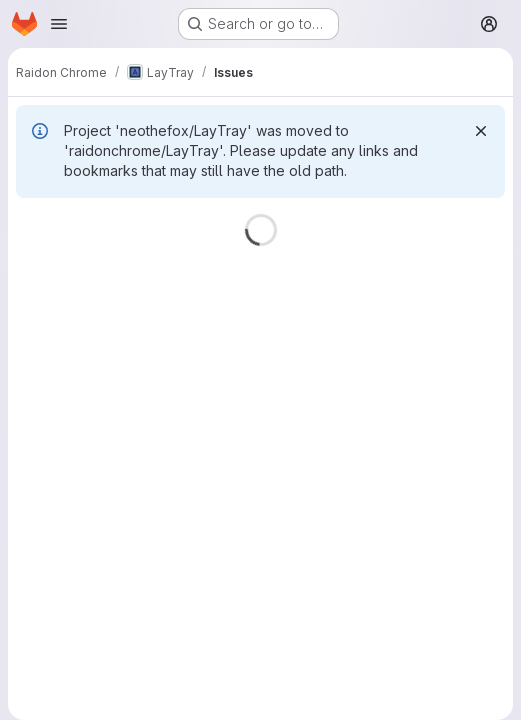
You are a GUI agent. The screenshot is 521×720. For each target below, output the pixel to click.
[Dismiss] (481, 131)
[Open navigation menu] (59, 24)
